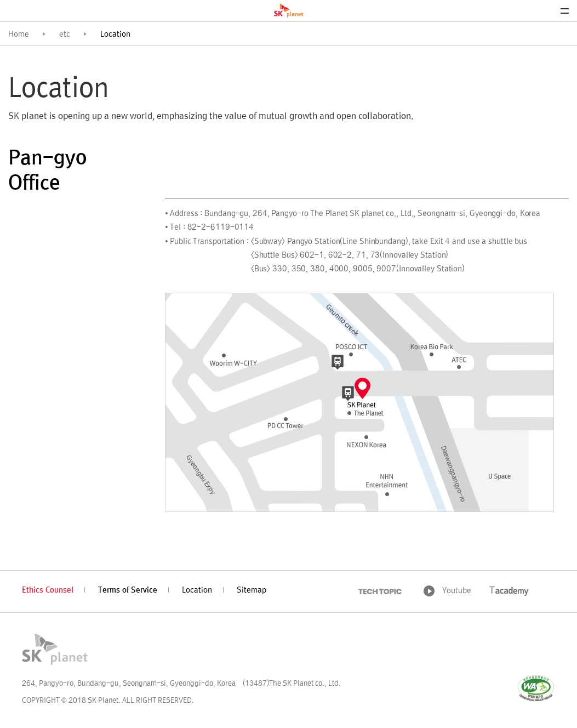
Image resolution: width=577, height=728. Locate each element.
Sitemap (252, 591)
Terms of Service (128, 591)
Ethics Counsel (48, 591)
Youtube (457, 591)
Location (197, 591)
